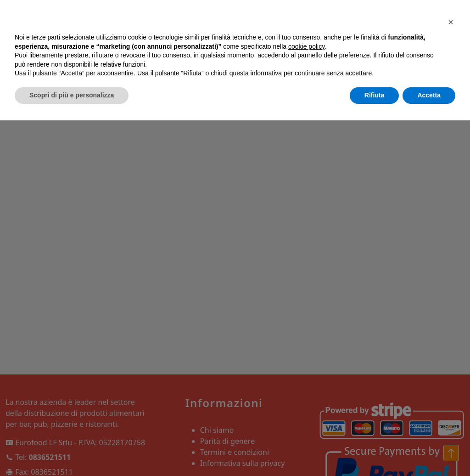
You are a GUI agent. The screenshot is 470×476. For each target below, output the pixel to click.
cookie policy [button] (306, 46)
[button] (451, 22)
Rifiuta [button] (375, 95)
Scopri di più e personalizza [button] (72, 95)
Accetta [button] (429, 95)
